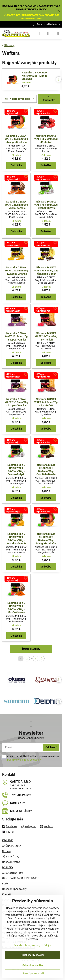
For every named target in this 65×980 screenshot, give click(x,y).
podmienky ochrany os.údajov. (24, 760)
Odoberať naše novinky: (31, 738)
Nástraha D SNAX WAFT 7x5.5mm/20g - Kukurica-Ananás (16, 271)
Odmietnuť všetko (33, 965)
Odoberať (51, 747)
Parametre (49, 99)
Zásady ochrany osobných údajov (33, 945)
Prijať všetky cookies (33, 955)
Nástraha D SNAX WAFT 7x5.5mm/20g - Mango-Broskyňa (35, 76)
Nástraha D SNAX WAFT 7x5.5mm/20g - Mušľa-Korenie (16, 205)
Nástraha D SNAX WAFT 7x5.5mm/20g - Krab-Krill (46, 139)
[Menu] (58, 33)
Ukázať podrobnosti (33, 973)
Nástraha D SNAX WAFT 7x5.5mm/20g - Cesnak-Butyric (46, 205)
